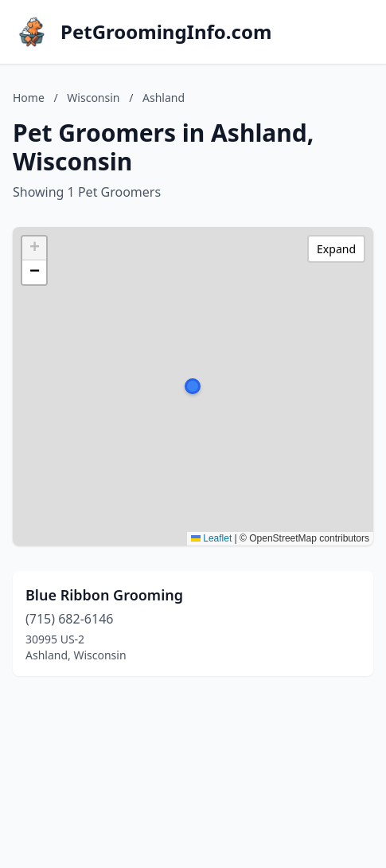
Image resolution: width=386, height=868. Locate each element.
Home (29, 98)
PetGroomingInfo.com (166, 32)
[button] (193, 386)
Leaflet (211, 538)
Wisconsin (93, 98)
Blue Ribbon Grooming (104, 595)
